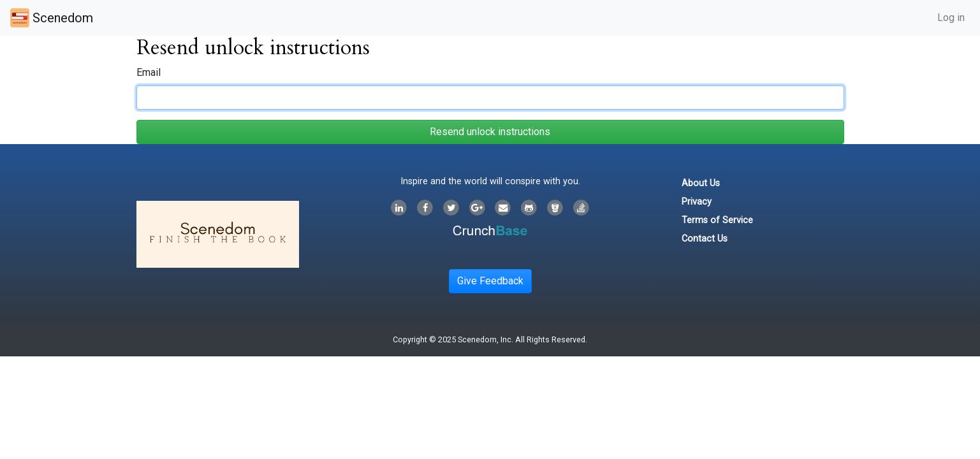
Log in (951, 18)
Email (149, 72)
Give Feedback (490, 281)
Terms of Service (717, 220)
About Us (701, 183)
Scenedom (52, 18)
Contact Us (705, 239)
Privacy (697, 202)
